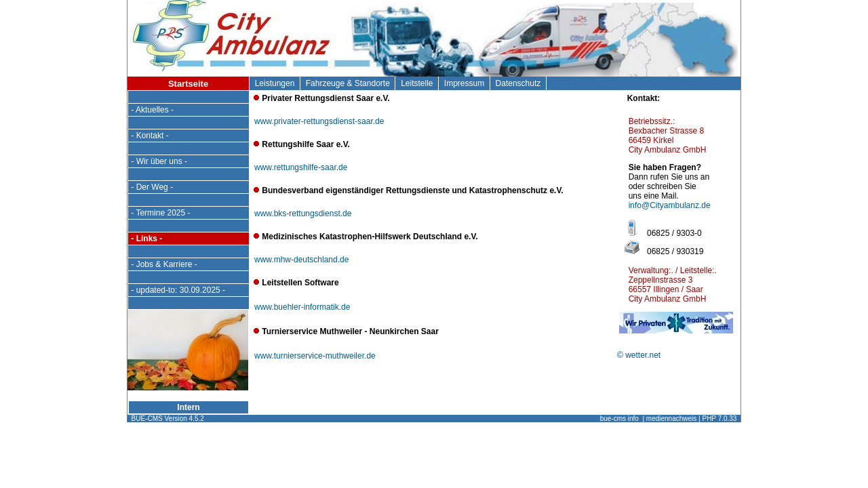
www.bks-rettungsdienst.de (303, 213)
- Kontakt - (150, 136)
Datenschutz (518, 83)
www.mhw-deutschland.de (301, 260)
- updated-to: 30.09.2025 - (178, 290)
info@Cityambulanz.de (670, 205)
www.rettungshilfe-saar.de (301, 167)
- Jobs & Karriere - (164, 264)
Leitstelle (417, 83)
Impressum (464, 83)
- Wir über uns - (159, 161)
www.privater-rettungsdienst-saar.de (319, 121)
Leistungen (275, 83)
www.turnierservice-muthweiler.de (315, 356)
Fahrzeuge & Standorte (348, 83)
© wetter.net (639, 355)
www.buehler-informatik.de (302, 307)
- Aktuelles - (152, 110)
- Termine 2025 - (161, 213)
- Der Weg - (152, 187)
